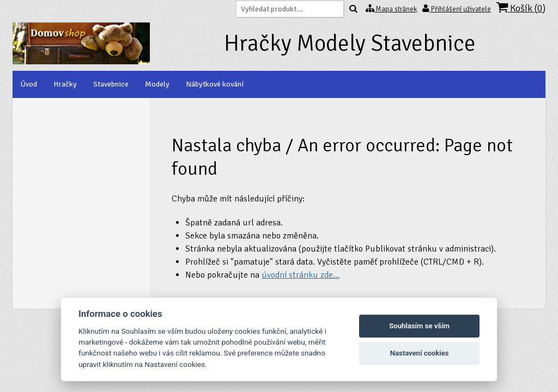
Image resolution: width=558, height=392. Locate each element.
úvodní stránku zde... (301, 275)
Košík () (521, 8)
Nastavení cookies (420, 353)
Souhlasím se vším (419, 326)
